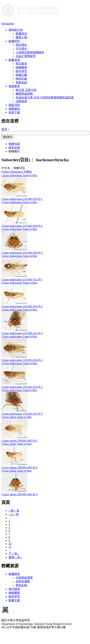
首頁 (4, 129)
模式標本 (21, 45)
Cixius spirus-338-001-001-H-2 (19, 467)
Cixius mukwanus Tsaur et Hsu (19, 175)
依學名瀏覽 (23, 581)
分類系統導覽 (24, 578)
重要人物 (21, 37)
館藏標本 (14, 574)
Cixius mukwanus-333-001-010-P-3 (22, 253)
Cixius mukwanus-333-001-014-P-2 (22, 387)
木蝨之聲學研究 (26, 56)
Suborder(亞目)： (18, 160)
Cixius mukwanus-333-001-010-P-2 (22, 226)
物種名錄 (21, 82)
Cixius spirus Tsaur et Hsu (16, 417)
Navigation (8, 24)
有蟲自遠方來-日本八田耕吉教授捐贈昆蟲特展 (45, 97)
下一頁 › (14, 554)
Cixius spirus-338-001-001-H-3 (19, 494)
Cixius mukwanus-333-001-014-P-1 (22, 360)
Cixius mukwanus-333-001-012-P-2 (22, 306)
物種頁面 (14, 144)
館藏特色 (14, 41)
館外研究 (21, 71)
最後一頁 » (15, 557)
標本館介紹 (16, 30)
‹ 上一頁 (14, 514)
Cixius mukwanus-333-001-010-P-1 (22, 199)
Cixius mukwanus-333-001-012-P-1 (22, 279)
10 (10, 544)
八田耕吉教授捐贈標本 (30, 52)
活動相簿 (21, 101)
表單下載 (14, 112)
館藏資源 (14, 60)
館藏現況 (21, 34)
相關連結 (14, 109)
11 (10, 547)
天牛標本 (21, 49)
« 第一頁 (14, 511)
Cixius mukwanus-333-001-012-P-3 (22, 333)
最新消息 (14, 105)
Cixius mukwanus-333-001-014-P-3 (22, 414)
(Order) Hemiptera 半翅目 (17, 172)
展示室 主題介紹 (26, 90)
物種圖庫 (21, 67)
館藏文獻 (21, 75)
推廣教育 (14, 86)
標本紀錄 (21, 79)
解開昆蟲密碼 (24, 94)
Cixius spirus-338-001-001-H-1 (19, 441)
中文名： (7, 168)
